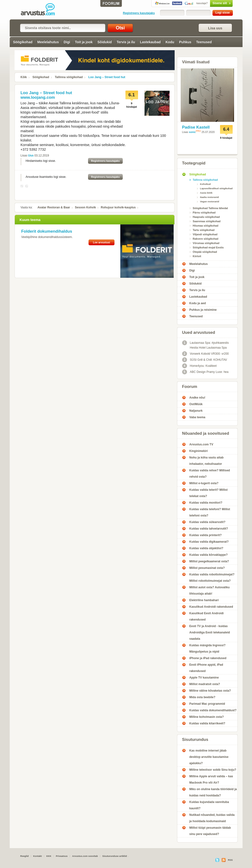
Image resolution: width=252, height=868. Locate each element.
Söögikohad (23, 42)
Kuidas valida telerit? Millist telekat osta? (209, 493)
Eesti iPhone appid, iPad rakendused (206, 668)
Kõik (24, 77)
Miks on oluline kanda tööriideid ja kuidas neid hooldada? (213, 792)
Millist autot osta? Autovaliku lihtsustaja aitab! (210, 590)
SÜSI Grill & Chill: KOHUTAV (205, 360)
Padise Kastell (196, 127)
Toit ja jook (84, 42)
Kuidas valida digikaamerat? (209, 542)
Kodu (170, 42)
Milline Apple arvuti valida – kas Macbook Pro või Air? (211, 779)
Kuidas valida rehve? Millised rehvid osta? (210, 474)
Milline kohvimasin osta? (207, 717)
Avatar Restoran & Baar (54, 207)
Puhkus (185, 42)
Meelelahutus (48, 42)
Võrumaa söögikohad (206, 243)
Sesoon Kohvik (85, 207)
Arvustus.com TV (201, 444)
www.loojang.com (38, 97)
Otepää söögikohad (205, 252)
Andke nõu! (197, 398)
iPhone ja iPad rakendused (208, 658)
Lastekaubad (150, 42)
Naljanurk (196, 411)
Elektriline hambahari (204, 600)
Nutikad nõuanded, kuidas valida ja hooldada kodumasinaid (212, 818)
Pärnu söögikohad (204, 213)
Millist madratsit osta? (205, 684)
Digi (67, 42)
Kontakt (38, 856)
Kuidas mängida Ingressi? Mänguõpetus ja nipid (207, 648)
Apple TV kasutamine (204, 678)
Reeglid (25, 856)
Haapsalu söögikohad (206, 217)
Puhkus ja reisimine (203, 310)
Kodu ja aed (198, 303)
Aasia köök (206, 193)
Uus (31, 156)
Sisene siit (211, 3)
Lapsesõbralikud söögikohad (216, 188)
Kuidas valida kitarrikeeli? (207, 723)
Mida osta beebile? (202, 697)
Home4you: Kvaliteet (199, 366)
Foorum (190, 387)
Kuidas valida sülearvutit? (207, 522)
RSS (230, 860)
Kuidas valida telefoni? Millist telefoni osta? (210, 512)
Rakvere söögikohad (206, 239)
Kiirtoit (197, 256)
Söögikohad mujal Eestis (208, 247)
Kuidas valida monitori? (206, 503)
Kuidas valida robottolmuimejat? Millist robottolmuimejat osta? (212, 578)
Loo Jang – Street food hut (107, 77)
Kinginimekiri (199, 451)
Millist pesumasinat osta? (207, 568)
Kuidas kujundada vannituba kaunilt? (209, 805)
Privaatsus (62, 856)
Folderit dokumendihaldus (47, 231)
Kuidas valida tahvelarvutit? (209, 529)
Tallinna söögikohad (69, 77)
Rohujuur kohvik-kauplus (118, 207)
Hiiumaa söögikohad (206, 226)
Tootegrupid (194, 163)
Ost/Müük (196, 404)
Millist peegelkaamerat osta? (209, 561)
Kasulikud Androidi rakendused (211, 607)
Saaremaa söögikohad (207, 221)
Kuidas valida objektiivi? (206, 548)
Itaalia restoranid (210, 197)
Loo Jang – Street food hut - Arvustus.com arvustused (41, 10)
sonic (192, 132)
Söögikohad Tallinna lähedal (210, 208)
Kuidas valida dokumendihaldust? (213, 710)
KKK (49, 856)
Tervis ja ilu (126, 42)
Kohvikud (205, 184)
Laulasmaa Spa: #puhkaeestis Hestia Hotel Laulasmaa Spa (206, 345)
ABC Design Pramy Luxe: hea (205, 372)
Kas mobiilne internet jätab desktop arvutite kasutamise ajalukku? (209, 757)
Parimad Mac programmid (207, 704)
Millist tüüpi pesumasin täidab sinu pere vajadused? (210, 831)
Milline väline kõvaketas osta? (210, 691)
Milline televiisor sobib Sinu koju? (213, 770)
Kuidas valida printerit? (206, 535)
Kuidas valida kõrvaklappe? (209, 555)
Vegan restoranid (210, 201)
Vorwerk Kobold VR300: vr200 (206, 354)
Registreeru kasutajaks (139, 13)
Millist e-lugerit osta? (204, 483)
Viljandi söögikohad (205, 234)
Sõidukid (105, 42)
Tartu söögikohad (204, 230)
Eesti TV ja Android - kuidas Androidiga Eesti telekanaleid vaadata (210, 632)
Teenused (204, 42)
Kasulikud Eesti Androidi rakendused (207, 616)
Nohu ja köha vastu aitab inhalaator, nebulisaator (207, 461)
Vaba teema (197, 417)
